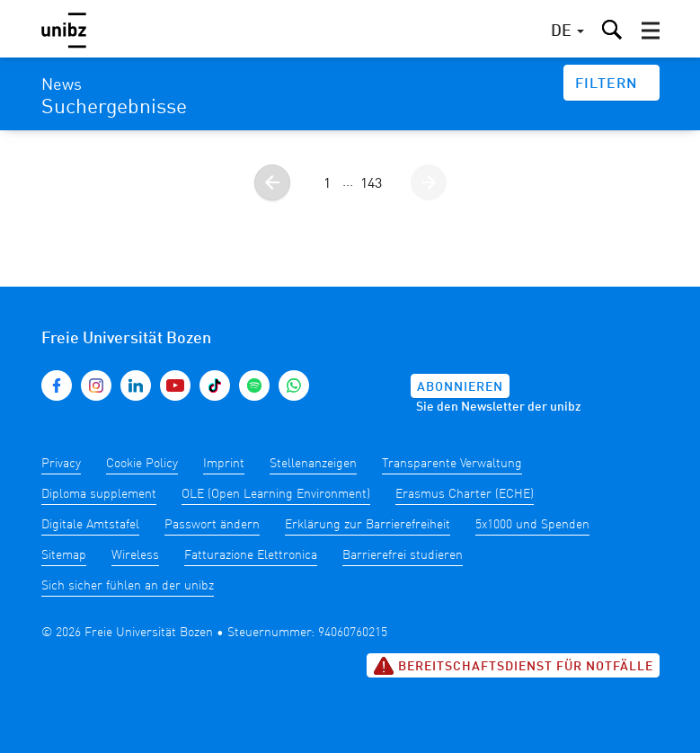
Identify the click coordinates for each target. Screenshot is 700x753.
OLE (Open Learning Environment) (276, 494)
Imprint (224, 464)
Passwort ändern (212, 525)
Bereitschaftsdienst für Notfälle (513, 666)
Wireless (135, 555)
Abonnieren (460, 387)
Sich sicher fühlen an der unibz (128, 586)
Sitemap (64, 555)
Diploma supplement (99, 494)
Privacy (61, 464)
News (62, 85)
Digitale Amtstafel (90, 525)
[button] (651, 31)
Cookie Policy (142, 464)
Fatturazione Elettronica (251, 555)
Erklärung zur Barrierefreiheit (368, 525)
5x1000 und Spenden (532, 525)
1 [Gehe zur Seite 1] (327, 184)
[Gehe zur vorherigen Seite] (272, 182)
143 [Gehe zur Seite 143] (371, 184)
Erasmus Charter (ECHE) (465, 494)
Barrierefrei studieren (403, 555)
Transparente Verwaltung (452, 464)
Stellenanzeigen (313, 464)
